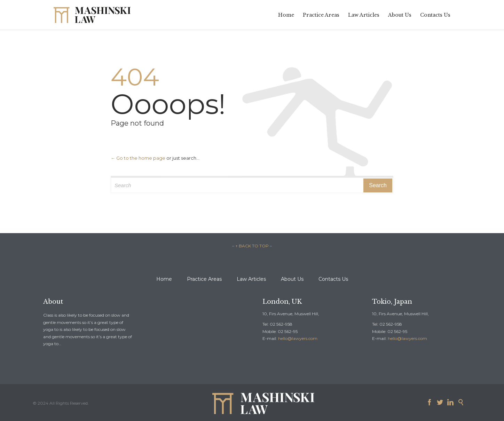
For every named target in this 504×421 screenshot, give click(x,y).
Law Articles (251, 279)
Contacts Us (333, 279)
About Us (292, 279)
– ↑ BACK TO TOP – (252, 246)
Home (164, 279)
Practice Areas (204, 279)
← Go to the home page (138, 158)
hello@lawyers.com (298, 338)
